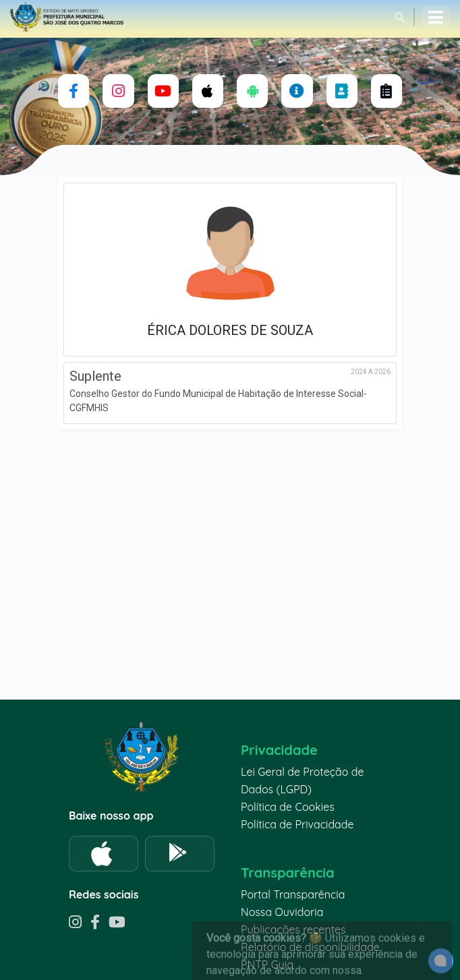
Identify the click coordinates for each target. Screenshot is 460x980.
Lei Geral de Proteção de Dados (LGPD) (302, 780)
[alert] (441, 961)
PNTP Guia (267, 964)
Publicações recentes (293, 929)
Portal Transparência (293, 894)
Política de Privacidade (297, 824)
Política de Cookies (288, 807)
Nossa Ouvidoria (282, 912)
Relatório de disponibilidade (310, 947)
